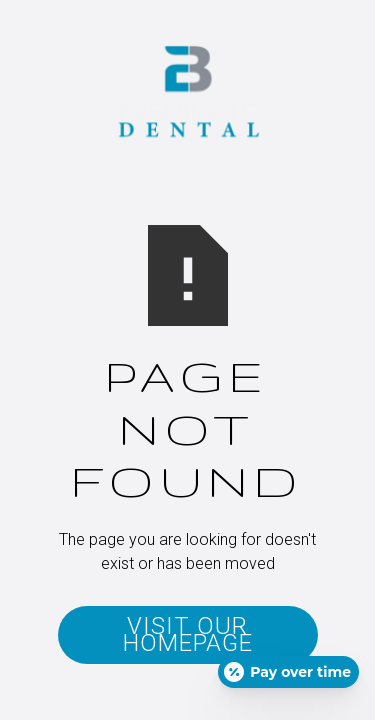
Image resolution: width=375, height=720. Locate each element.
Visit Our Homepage (188, 634)
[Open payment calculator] (288, 672)
